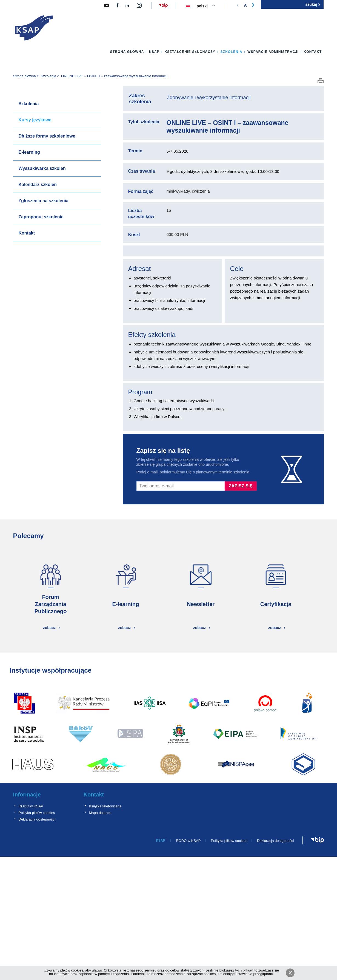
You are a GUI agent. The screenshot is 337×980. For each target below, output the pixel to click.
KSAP (154, 52)
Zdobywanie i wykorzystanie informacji (209, 98)
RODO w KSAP (31, 806)
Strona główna (127, 52)
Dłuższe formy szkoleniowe (47, 136)
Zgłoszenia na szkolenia (44, 201)
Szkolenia (231, 52)
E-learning (29, 152)
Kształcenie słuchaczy (190, 52)
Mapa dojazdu (100, 813)
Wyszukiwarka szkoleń (42, 168)
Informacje (27, 795)
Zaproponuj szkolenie (41, 217)
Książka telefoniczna (105, 806)
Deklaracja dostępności (37, 819)
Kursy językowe (35, 120)
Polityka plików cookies (37, 813)
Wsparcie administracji (273, 52)
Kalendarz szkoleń (38, 185)
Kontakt (313, 52)
